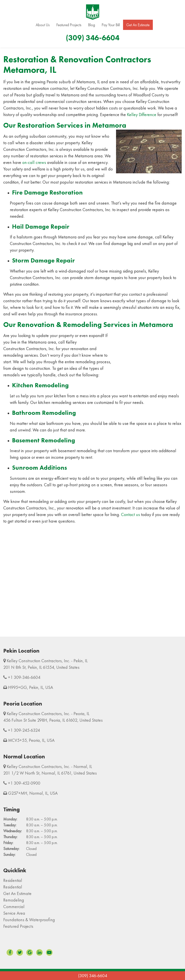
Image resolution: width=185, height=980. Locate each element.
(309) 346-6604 (93, 976)
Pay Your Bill (111, 25)
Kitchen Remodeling (40, 385)
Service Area (14, 913)
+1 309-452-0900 (24, 783)
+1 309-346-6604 (24, 677)
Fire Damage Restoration (47, 192)
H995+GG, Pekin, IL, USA (31, 687)
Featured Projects (69, 25)
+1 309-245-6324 (24, 730)
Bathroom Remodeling (44, 413)
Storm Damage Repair (43, 260)
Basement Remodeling (44, 440)
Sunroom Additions (40, 468)
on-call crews (34, 162)
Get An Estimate (138, 25)
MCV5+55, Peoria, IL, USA (31, 740)
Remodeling (14, 900)
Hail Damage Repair (41, 227)
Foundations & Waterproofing (29, 920)
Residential (13, 880)
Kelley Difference (142, 115)
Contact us (130, 514)
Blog (92, 25)
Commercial (14, 907)
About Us (43, 25)
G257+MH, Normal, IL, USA (33, 793)
